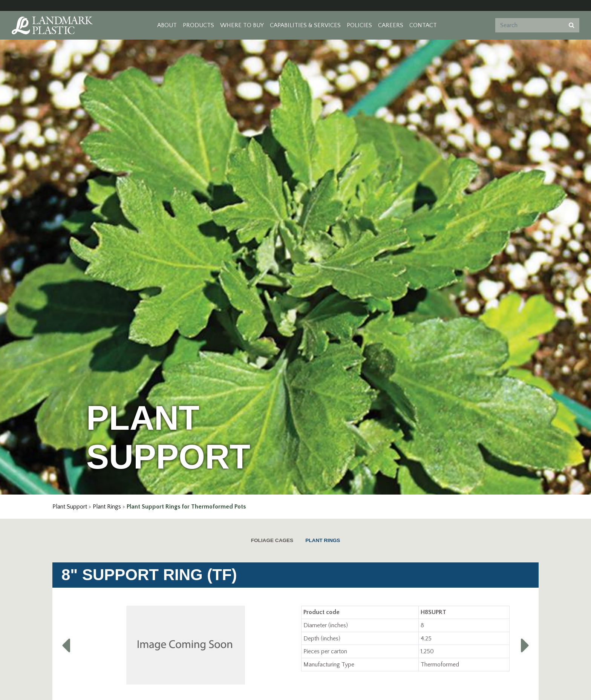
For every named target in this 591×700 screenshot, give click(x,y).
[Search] (529, 25)
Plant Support (70, 507)
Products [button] (198, 25)
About (167, 25)
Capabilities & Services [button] (305, 25)
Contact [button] (423, 25)
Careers (391, 25)
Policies (359, 25)
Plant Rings (107, 507)
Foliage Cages (272, 540)
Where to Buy (242, 25)
